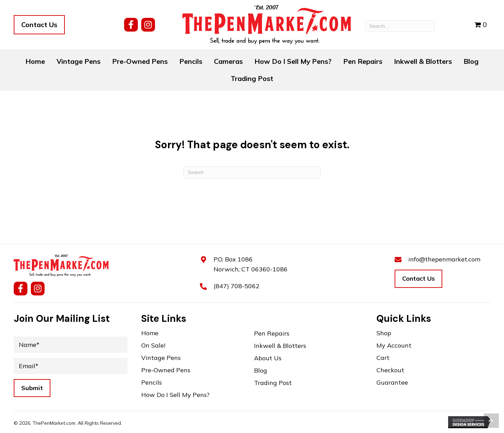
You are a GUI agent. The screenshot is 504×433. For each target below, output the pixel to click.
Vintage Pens (161, 358)
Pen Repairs (272, 334)
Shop (384, 333)
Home (150, 333)
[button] (131, 25)
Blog (261, 371)
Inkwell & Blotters (280, 346)
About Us (268, 358)
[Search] (252, 172)
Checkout (390, 370)
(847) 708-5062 (237, 286)
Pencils (152, 383)
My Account (394, 346)
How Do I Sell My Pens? (175, 395)
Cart (383, 358)
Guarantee (392, 383)
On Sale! (153, 346)
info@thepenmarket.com (444, 259)
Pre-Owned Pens (166, 370)
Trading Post (273, 383)
